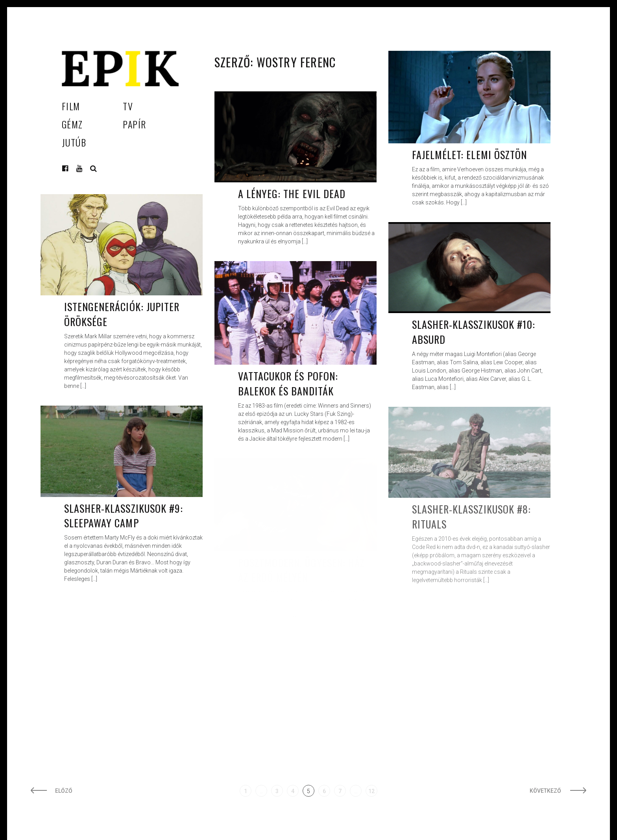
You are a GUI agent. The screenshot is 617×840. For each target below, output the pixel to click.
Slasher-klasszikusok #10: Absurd (474, 332)
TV (128, 106)
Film (71, 106)
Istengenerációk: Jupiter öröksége (122, 314)
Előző (64, 791)
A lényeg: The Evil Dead (292, 194)
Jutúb (74, 142)
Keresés (94, 169)
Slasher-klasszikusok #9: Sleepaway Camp (124, 516)
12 (371, 791)
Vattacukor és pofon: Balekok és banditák (288, 383)
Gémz (72, 124)
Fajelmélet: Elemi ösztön (469, 155)
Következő (546, 791)
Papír (134, 124)
